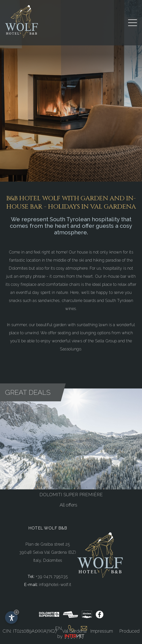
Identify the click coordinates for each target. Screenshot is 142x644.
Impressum (102, 631)
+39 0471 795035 (52, 577)
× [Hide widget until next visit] (16, 612)
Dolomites (53, 560)
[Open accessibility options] (11, 618)
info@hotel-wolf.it (55, 585)
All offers (68, 505)
